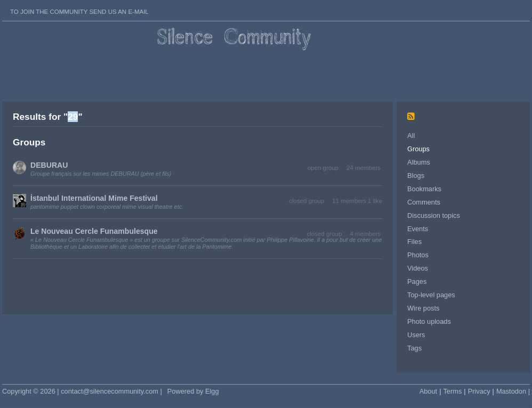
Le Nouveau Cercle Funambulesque (94, 231)
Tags (414, 348)
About (428, 391)
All (411, 136)
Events (418, 229)
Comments (424, 202)
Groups (418, 149)
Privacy (479, 391)
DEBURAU (49, 165)
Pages (417, 281)
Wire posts (423, 308)
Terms (452, 391)
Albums (419, 162)
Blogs (416, 176)
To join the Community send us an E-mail (79, 12)
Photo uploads (429, 321)
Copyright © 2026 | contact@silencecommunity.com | (82, 391)
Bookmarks (424, 189)
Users (416, 335)
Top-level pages (431, 295)
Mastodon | (513, 391)
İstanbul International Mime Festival (94, 198)
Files (414, 242)
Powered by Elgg (193, 391)
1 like (375, 201)
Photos (418, 255)
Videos (418, 268)
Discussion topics (434, 215)
